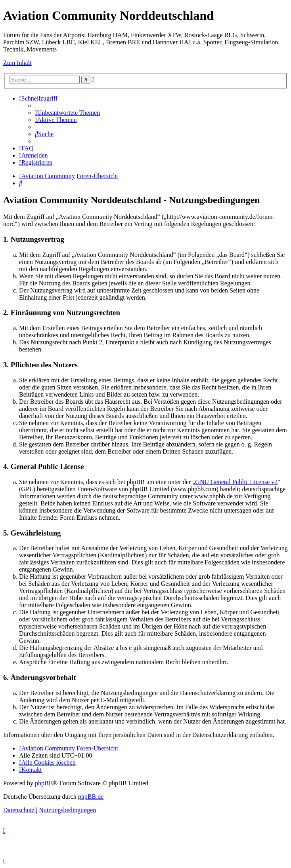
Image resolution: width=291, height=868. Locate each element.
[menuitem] (67, 113)
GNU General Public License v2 (236, 482)
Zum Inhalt (17, 63)
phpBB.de (91, 797)
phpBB (44, 783)
